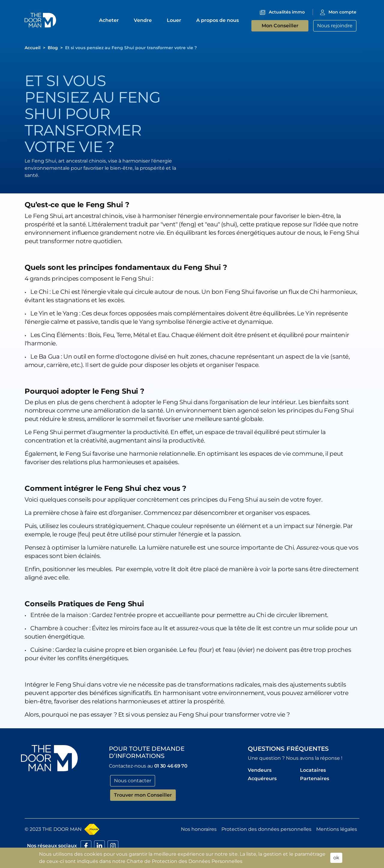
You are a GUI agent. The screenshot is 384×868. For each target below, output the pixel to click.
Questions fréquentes (288, 749)
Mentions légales (337, 829)
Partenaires (315, 779)
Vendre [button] (143, 20)
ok (336, 858)
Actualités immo (287, 12)
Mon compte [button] (342, 12)
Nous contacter (133, 781)
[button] (40, 20)
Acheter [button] (109, 20)
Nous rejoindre (335, 26)
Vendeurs (260, 770)
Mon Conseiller (280, 26)
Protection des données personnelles (266, 829)
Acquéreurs (262, 779)
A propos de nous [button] (218, 20)
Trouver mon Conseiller (143, 795)
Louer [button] (175, 20)
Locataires (313, 770)
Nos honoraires (199, 829)
